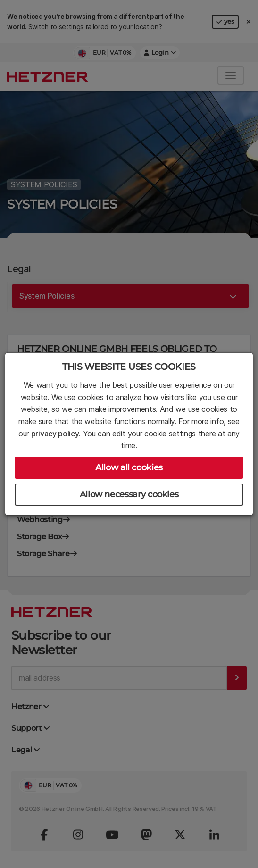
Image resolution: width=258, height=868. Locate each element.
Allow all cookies (129, 467)
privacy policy (55, 434)
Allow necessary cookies (129, 494)
